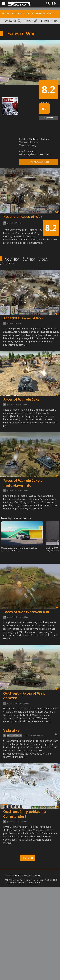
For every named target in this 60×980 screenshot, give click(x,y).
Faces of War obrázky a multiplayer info (23, 483)
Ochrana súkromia (13, 876)
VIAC (28, 858)
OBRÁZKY (7, 264)
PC (5, 323)
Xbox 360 (15, 736)
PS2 (9, 736)
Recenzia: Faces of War (23, 216)
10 (57, 689)
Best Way (32, 145)
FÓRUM (51, 13)
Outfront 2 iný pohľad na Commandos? (24, 814)
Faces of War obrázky (21, 399)
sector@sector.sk (33, 883)
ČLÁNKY (29, 259)
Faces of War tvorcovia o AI (26, 612)
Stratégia (34, 139)
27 (57, 314)
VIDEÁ (26, 13)
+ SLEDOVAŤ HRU (39, 162)
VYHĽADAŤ (11, 21)
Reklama (28, 876)
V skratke (11, 730)
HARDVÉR (41, 13)
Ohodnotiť (49, 118)
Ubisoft (36, 142)
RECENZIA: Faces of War (23, 318)
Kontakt (37, 876)
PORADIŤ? (46, 21)
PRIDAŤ (29, 21)
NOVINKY (6, 13)
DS (21, 736)
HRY (32, 13)
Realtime (45, 139)
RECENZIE (17, 13)
